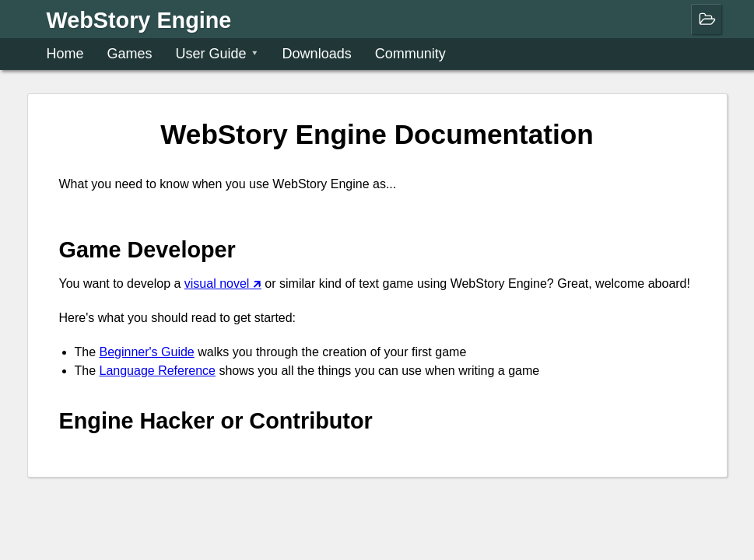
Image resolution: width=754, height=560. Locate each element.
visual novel (217, 283)
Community (410, 54)
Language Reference (158, 371)
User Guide (211, 54)
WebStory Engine (139, 19)
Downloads (317, 54)
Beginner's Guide (147, 352)
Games (130, 54)
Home (65, 54)
